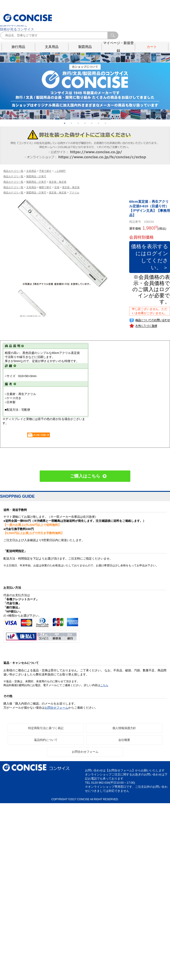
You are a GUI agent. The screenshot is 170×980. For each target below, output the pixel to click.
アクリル (74, 192)
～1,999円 (60, 171)
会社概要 (124, 758)
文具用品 (52, 47)
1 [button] (65, 123)
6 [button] (99, 123)
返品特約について (46, 758)
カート (152, 47)
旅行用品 (18, 47)
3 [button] (78, 123)
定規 (57, 187)
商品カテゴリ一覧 (13, 171)
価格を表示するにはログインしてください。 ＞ (151, 266)
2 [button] (71, 123)
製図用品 (85, 47)
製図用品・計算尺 (36, 176)
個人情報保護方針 (124, 746)
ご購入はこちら (85, 494)
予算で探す (45, 171)
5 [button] (92, 123)
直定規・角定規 (58, 182)
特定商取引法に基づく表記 (46, 746)
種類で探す (45, 187)
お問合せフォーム (56, 726)
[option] (62, 242)
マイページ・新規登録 (118, 47)
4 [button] (85, 123)
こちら (104, 704)
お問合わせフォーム (85, 770)
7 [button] (105, 123)
